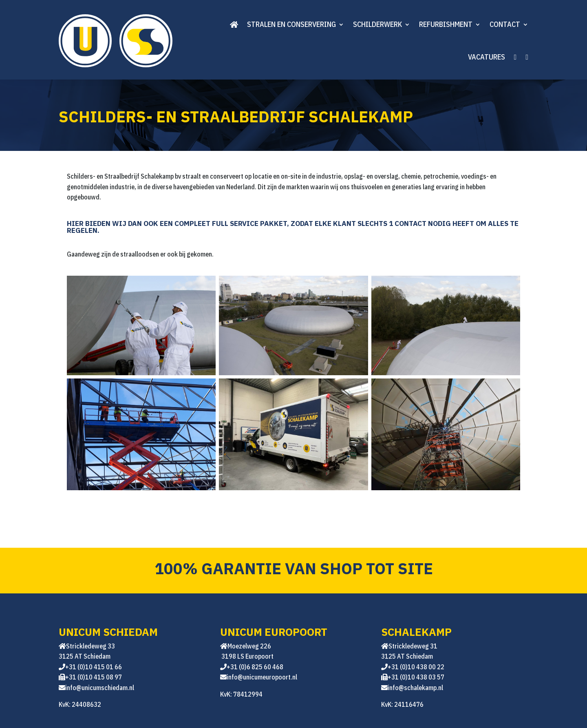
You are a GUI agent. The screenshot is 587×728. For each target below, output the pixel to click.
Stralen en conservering (291, 24)
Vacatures (487, 57)
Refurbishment (446, 24)
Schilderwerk (377, 24)
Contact (505, 24)
